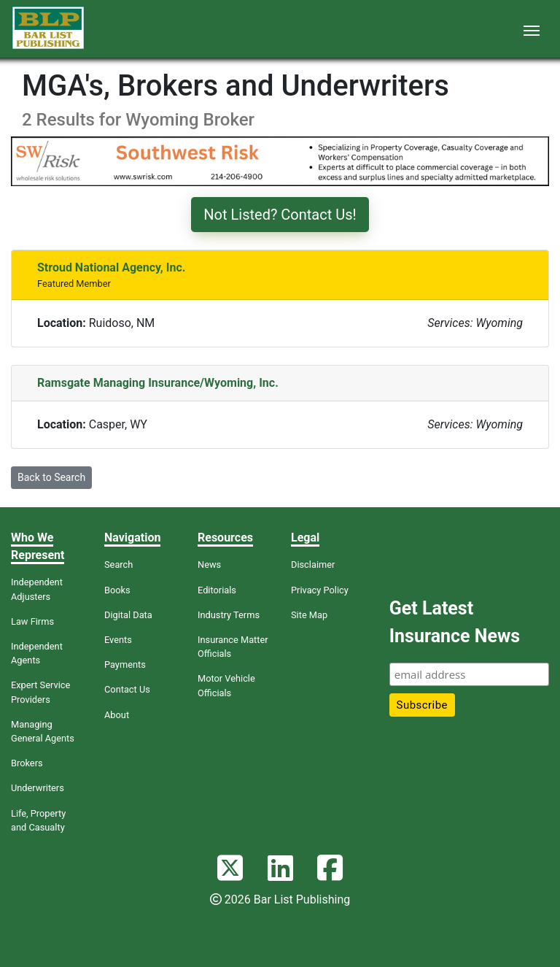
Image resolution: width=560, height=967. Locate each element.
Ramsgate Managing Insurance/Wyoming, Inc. (158, 383)
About (117, 715)
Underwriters (38, 788)
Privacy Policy (320, 590)
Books (117, 590)
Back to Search (51, 477)
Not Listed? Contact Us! (280, 215)
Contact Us (127, 689)
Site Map (309, 615)
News (209, 565)
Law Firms (32, 621)
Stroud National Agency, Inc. (111, 267)
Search (118, 565)
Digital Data (128, 615)
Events (118, 640)
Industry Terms (229, 615)
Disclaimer (313, 565)
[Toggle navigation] (532, 29)
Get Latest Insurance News (455, 622)
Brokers (27, 763)
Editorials (217, 590)
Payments (125, 664)
